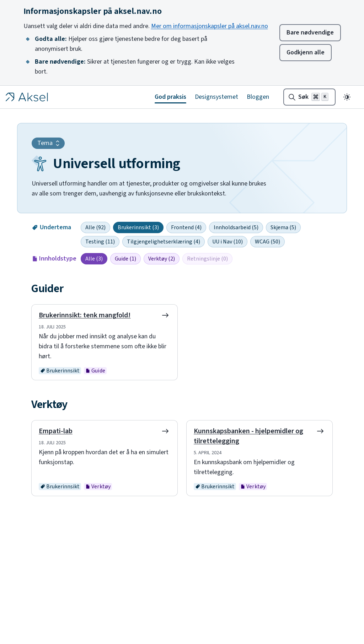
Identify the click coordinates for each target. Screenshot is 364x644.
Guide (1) (125, 259)
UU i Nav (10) (227, 242)
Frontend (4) (186, 227)
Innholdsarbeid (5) (236, 227)
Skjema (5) (283, 227)
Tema (50, 143)
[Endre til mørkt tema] (347, 97)
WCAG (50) (267, 242)
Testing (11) (100, 242)
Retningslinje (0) (207, 259)
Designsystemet (216, 97)
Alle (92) (95, 227)
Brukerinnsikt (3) (138, 227)
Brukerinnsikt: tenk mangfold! (85, 315)
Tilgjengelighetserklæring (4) (164, 242)
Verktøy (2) (162, 259)
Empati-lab (56, 431)
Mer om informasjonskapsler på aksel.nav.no (210, 26)
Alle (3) (94, 259)
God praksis (170, 97)
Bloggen (258, 97)
